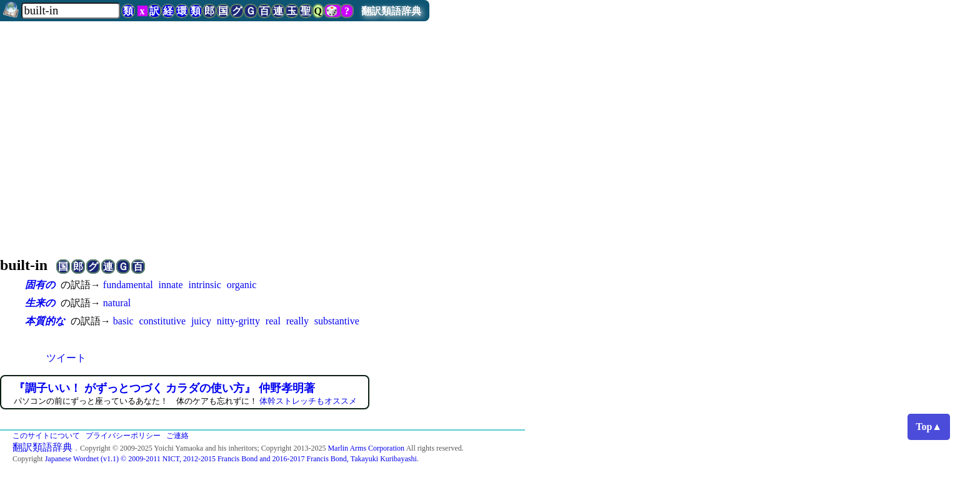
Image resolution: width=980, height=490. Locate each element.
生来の (40, 303)
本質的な (45, 321)
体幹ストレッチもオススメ (308, 401)
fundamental (128, 285)
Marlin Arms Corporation (366, 448)
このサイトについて (46, 436)
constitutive (162, 321)
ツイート (66, 358)
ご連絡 (177, 436)
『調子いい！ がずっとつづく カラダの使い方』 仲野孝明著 (164, 388)
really (297, 321)
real (273, 321)
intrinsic (204, 285)
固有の (40, 285)
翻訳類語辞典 (391, 11)
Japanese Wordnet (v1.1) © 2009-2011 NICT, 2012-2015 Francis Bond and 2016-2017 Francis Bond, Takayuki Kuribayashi (231, 459)
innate (171, 285)
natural (117, 303)
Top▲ (929, 427)
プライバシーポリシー (123, 436)
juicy (201, 321)
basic (123, 321)
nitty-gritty (238, 321)
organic (242, 285)
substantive (337, 321)
